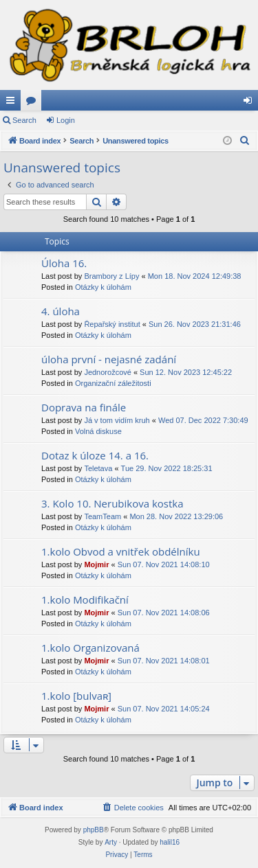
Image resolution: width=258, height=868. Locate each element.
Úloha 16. (64, 263)
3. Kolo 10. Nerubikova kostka (112, 503)
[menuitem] (245, 141)
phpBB (94, 830)
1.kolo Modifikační (85, 599)
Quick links (13, 103)
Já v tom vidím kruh (117, 420)
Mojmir (96, 564)
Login (66, 120)
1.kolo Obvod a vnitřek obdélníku (121, 551)
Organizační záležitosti (113, 383)
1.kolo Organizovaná (90, 648)
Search (24, 120)
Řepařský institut (112, 324)
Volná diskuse (98, 431)
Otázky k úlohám (103, 287)
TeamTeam (103, 516)
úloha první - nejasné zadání (109, 359)
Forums (34, 103)
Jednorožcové (108, 372)
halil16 (170, 842)
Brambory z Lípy (111, 276)
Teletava (98, 468)
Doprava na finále (84, 407)
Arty (111, 842)
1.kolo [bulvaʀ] (76, 696)
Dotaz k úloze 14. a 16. (95, 455)
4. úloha (61, 311)
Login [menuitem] (251, 103)
